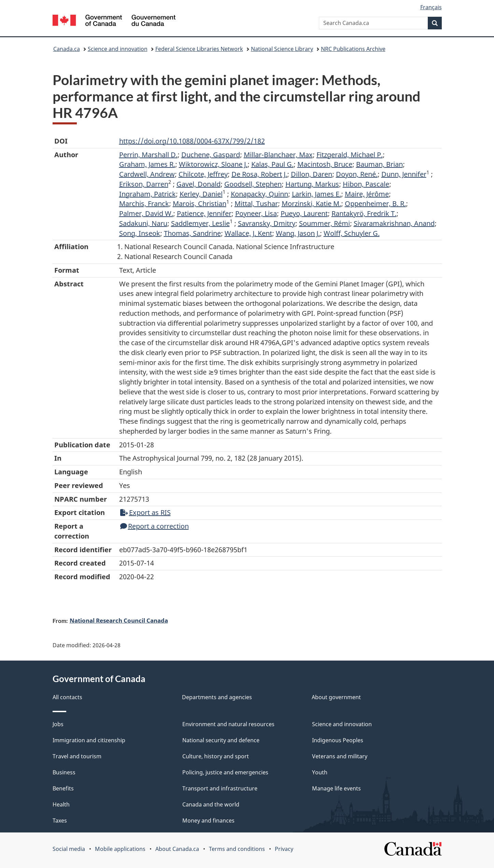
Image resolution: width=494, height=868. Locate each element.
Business (64, 772)
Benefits (63, 788)
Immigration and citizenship (89, 740)
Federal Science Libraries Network (199, 49)
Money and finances (208, 820)
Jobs (58, 724)
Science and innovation (118, 49)
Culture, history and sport (216, 756)
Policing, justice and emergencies (225, 772)
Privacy (284, 849)
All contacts (67, 697)
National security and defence (221, 740)
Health (61, 804)
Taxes (60, 820)
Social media (69, 849)
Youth (320, 772)
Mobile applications (120, 849)
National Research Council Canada (119, 620)
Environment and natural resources (228, 724)
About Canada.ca (177, 849)
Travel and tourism (77, 756)
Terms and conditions (237, 849)
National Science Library (282, 49)
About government (336, 697)
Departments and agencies (217, 697)
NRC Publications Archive (353, 49)
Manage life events (336, 788)
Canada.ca (67, 49)
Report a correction (154, 526)
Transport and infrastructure (220, 788)
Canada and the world (211, 804)
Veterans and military (340, 756)
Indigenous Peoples (338, 740)
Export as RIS (145, 512)
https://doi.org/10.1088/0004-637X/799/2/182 (192, 141)
